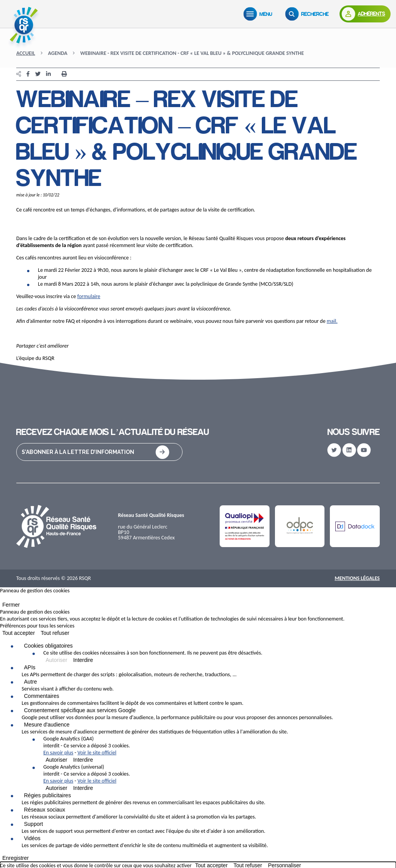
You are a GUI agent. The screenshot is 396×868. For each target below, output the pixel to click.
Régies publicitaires (47, 795)
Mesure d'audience (47, 725)
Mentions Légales (357, 578)
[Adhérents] (365, 14)
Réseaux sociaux (45, 810)
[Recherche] (309, 14)
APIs (30, 667)
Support (33, 824)
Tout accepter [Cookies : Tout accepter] (19, 633)
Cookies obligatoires (48, 646)
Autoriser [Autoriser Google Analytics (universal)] (56, 788)
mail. (332, 321)
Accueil (26, 53)
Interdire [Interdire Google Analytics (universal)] (83, 788)
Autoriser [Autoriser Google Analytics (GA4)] (56, 760)
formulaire (89, 296)
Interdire (83, 660)
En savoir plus (58, 753)
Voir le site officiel (97, 753)
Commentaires (42, 696)
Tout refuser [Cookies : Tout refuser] (55, 633)
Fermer (11, 605)
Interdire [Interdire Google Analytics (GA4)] (83, 760)
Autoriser (56, 660)
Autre (30, 682)
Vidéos (32, 838)
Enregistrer (15, 858)
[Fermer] (2, 599)
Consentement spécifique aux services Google (80, 710)
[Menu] (259, 14)
